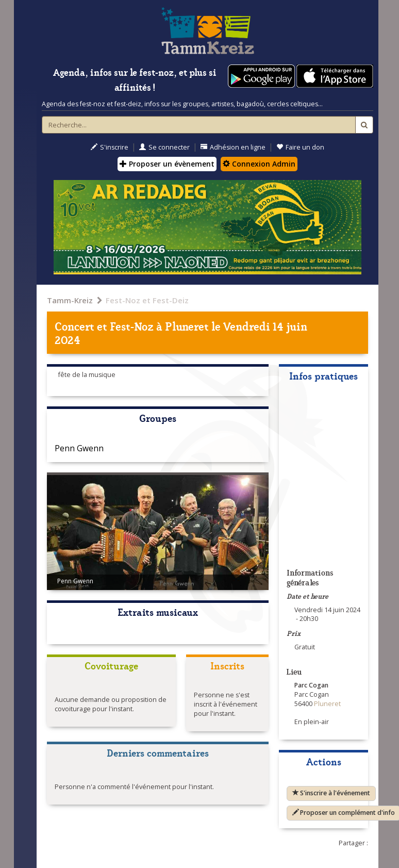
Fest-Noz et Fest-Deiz (147, 300)
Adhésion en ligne (233, 147)
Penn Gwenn (79, 448)
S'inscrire (110, 147)
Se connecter (164, 147)
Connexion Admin (259, 164)
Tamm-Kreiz (70, 300)
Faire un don (300, 147)
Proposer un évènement (167, 164)
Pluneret (187, 326)
